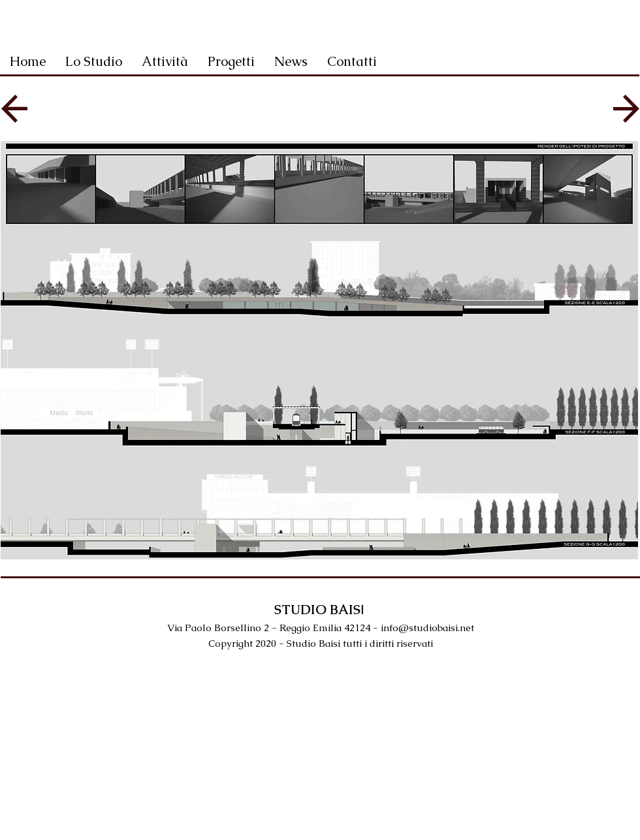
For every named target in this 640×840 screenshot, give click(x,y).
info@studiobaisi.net (427, 628)
